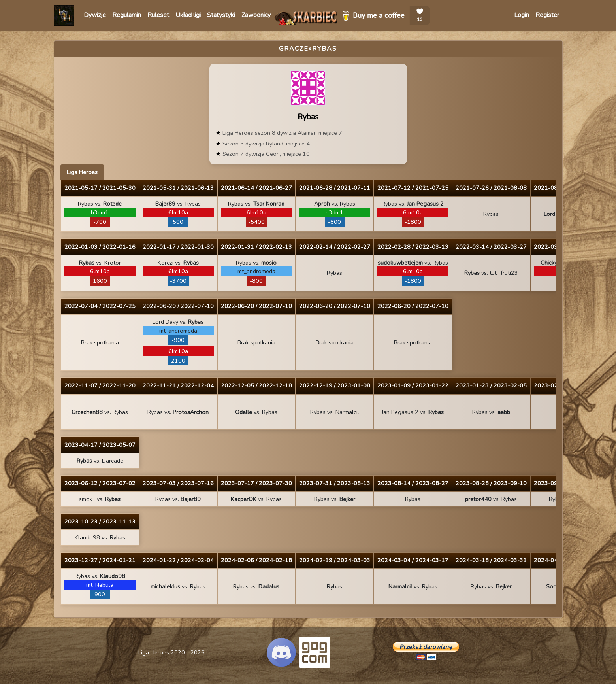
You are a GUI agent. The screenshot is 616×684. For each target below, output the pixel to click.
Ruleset (158, 15)
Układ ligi (188, 15)
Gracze (294, 49)
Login (522, 15)
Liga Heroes (82, 172)
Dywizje (95, 15)
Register (547, 15)
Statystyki (221, 15)
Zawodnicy (256, 15)
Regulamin (127, 15)
